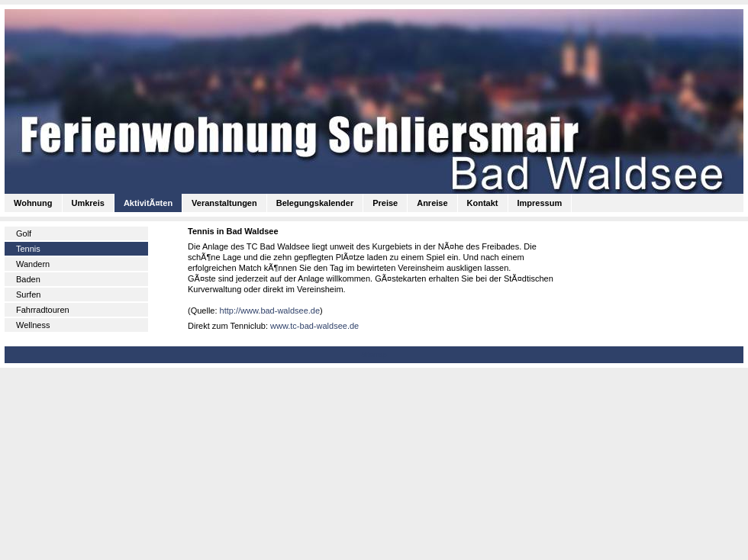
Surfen (28, 294)
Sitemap (374, 355)
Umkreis (88, 203)
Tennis (28, 249)
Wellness (33, 325)
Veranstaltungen (224, 203)
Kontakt (483, 203)
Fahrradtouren (43, 310)
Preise (385, 203)
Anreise (432, 203)
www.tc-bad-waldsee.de (314, 326)
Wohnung (33, 203)
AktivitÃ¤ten (148, 203)
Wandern (33, 264)
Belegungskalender (315, 203)
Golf (24, 233)
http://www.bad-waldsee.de (270, 311)
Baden (28, 279)
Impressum (540, 203)
